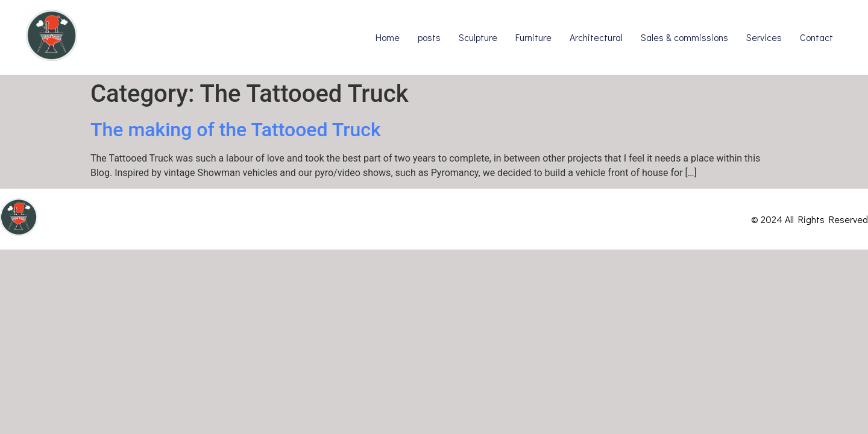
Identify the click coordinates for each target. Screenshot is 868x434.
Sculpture (478, 37)
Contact (816, 37)
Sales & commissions (684, 37)
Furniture (533, 37)
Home (388, 37)
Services (764, 37)
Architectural (596, 37)
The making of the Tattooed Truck (236, 130)
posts (429, 37)
